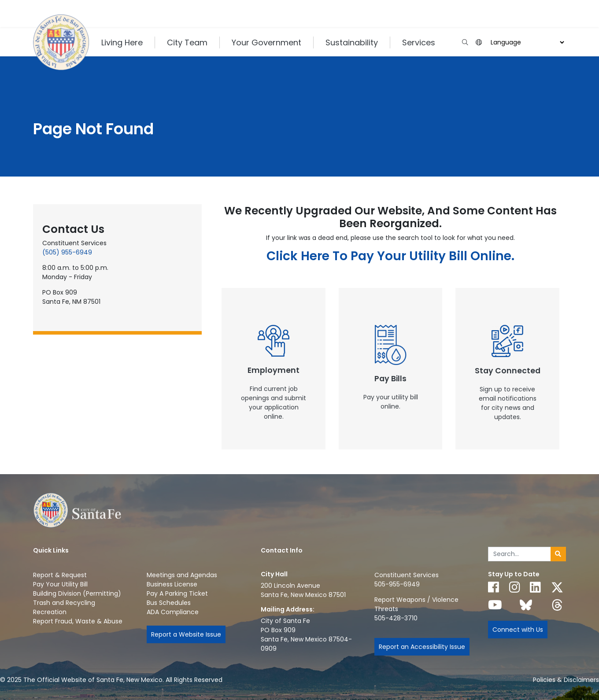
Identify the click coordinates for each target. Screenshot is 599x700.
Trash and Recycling (64, 603)
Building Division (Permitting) (77, 593)
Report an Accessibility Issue (422, 647)
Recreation (50, 612)
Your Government (266, 42)
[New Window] (274, 369)
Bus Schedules (169, 603)
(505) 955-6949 (67, 252)
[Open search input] (465, 42)
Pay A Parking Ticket (177, 593)
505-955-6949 (397, 584)
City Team (187, 42)
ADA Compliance (173, 612)
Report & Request (60, 575)
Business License (172, 584)
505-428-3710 (396, 618)
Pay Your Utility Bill (60, 584)
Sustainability (352, 42)
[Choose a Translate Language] (526, 42)
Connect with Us (518, 630)
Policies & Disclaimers (566, 680)
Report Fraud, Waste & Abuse (78, 621)
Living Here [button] (122, 42)
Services (419, 42)
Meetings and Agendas (182, 575)
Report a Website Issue (186, 634)
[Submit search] (558, 554)
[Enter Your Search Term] (520, 554)
